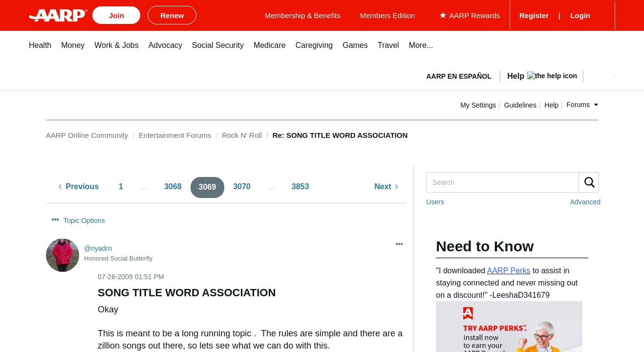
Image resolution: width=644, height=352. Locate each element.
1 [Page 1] (121, 185)
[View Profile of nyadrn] (98, 246)
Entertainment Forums (175, 133)
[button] (599, 74)
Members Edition (453, 14)
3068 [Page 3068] (173, 185)
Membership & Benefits (368, 14)
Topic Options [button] (84, 219)
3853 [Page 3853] (301, 185)
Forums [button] (578, 103)
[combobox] (512, 181)
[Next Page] (386, 186)
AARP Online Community (87, 133)
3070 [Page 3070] (242, 185)
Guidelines (520, 103)
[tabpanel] (516, 73)
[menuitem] (40, 49)
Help (551, 103)
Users (435, 200)
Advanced (585, 200)
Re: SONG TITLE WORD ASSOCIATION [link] (340, 133)
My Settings (478, 103)
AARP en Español (459, 74)
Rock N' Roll (242, 133)
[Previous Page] (79, 186)
